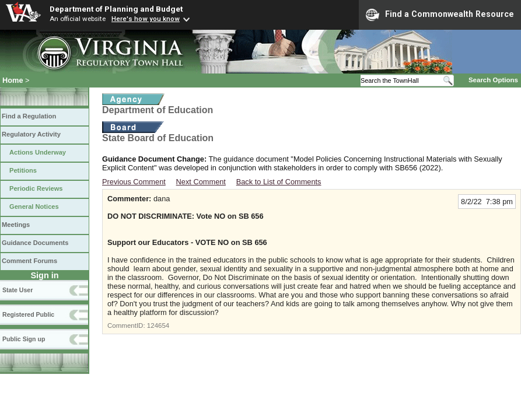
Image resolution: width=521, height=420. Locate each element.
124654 (158, 325)
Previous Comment (134, 182)
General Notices (34, 206)
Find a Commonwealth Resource (440, 15)
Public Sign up (24, 339)
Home (13, 80)
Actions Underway (38, 152)
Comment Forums (29, 261)
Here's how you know (146, 19)
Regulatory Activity (31, 134)
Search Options (493, 80)
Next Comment (201, 182)
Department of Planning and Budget (116, 9)
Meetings (16, 225)
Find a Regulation (29, 116)
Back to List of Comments (279, 182)
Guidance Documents (35, 243)
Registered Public (28, 314)
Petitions (23, 170)
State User (18, 290)
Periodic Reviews (36, 188)
